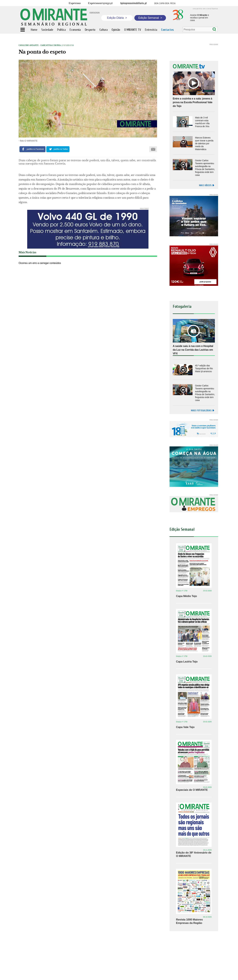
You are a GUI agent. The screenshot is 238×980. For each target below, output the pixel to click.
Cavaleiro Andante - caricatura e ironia (40, 45)
